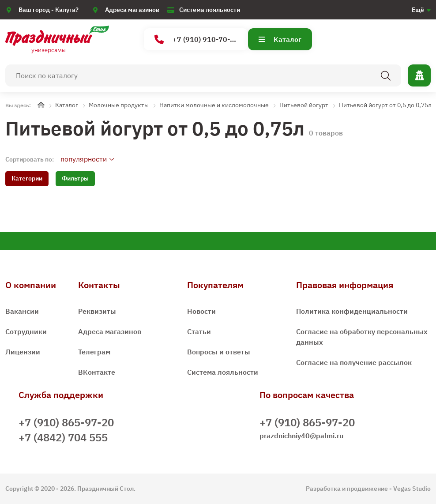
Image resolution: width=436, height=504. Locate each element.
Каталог (280, 39)
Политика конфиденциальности (352, 311)
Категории (27, 178)
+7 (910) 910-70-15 (197, 39)
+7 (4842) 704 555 (63, 437)
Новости (201, 311)
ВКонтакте (97, 372)
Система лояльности (210, 10)
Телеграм (94, 352)
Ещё (418, 10)
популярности (84, 159)
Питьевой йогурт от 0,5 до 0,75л (385, 105)
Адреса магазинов (132, 10)
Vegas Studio (412, 489)
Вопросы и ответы (219, 352)
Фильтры (75, 178)
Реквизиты (97, 311)
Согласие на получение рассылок (354, 362)
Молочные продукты (119, 105)
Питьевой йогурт (304, 105)
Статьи (199, 331)
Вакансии (22, 311)
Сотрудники (26, 331)
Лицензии (23, 352)
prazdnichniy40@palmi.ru (301, 436)
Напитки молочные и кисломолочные (214, 105)
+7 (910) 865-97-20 (66, 422)
